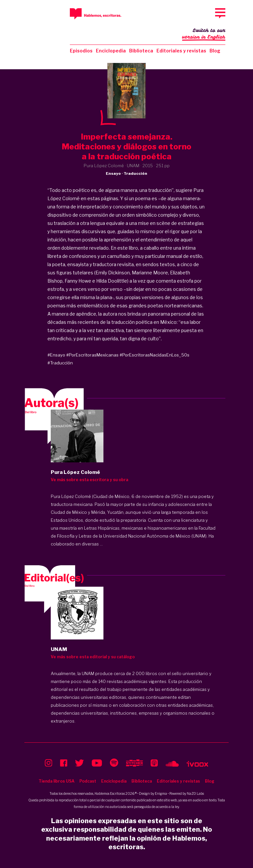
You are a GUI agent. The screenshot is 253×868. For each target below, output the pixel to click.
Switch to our (204, 34)
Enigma (161, 793)
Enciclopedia (111, 51)
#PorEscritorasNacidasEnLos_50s (155, 355)
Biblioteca (141, 51)
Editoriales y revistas (181, 51)
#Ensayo (56, 355)
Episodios (81, 51)
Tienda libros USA (56, 781)
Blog (215, 51)
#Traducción (60, 363)
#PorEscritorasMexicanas (92, 355)
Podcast (88, 781)
